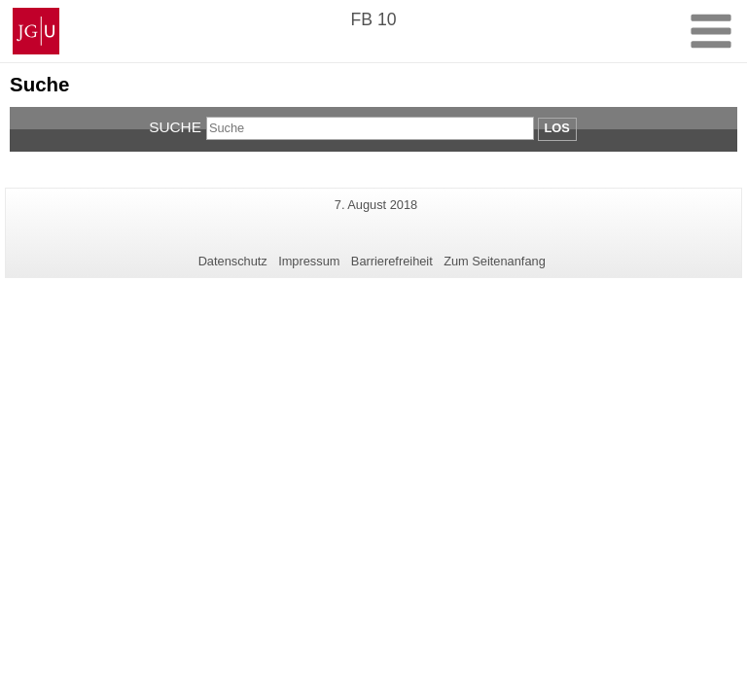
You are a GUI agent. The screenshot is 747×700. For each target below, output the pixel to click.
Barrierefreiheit (392, 261)
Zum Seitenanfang (495, 261)
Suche (175, 127)
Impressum (309, 261)
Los (557, 128)
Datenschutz (233, 261)
